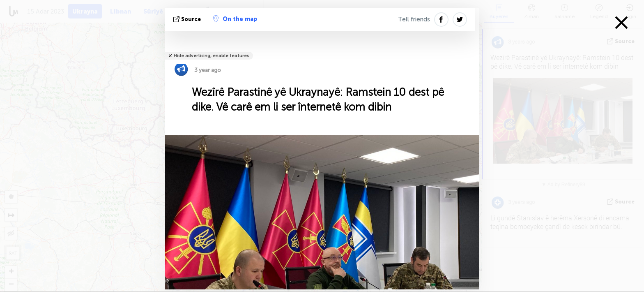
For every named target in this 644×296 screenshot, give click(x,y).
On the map (235, 19)
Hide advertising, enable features (211, 56)
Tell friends (414, 19)
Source (188, 19)
